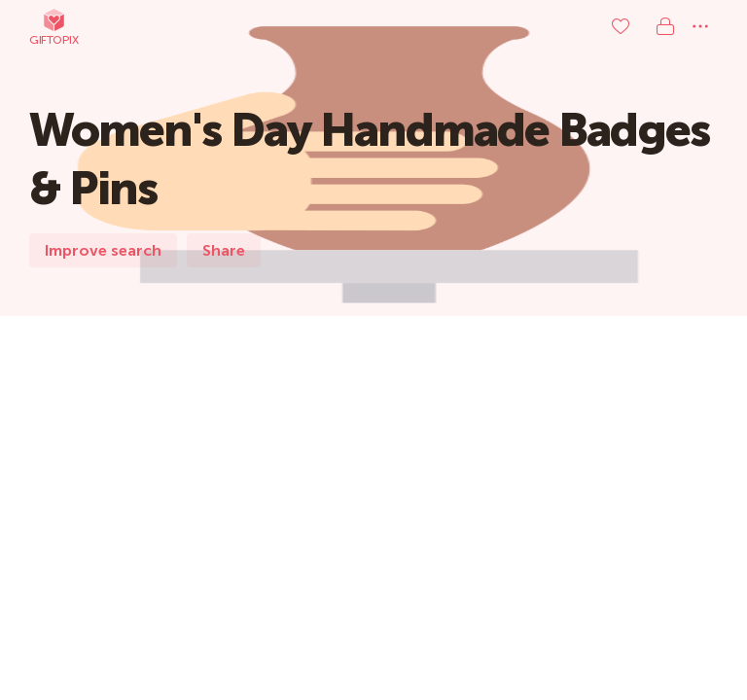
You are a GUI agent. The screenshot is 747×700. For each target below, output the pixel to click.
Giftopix (53, 27)
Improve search (103, 250)
